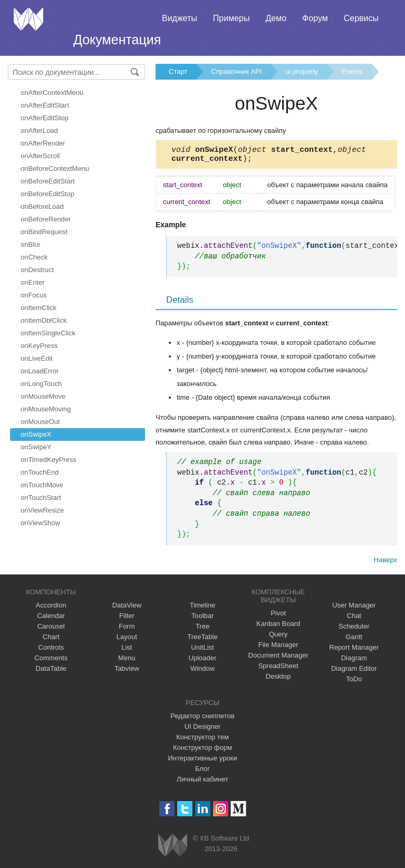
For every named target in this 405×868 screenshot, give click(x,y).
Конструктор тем (202, 740)
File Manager (278, 648)
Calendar (51, 619)
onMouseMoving (46, 409)
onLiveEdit (37, 358)
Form (127, 629)
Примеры (232, 18)
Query (278, 637)
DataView (127, 608)
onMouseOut (40, 422)
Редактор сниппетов (202, 719)
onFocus (34, 295)
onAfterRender (43, 143)
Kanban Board (278, 627)
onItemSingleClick (48, 333)
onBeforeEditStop (47, 194)
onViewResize (42, 510)
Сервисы (361, 18)
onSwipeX (36, 434)
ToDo (354, 682)
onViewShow (40, 523)
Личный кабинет (202, 782)
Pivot (278, 616)
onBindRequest (44, 232)
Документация (117, 40)
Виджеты (180, 18)
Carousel (51, 629)
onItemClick (38, 308)
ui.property (301, 71)
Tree (202, 629)
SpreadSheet (278, 669)
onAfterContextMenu (52, 93)
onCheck (34, 257)
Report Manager (354, 650)
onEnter (33, 282)
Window (202, 672)
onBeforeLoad (42, 206)
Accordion (51, 608)
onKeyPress (39, 346)
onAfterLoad (39, 131)
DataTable (51, 672)
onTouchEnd (40, 472)
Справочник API (236, 71)
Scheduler (354, 629)
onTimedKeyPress (49, 460)
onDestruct (37, 270)
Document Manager (278, 658)
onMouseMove (43, 396)
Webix (173, 848)
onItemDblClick (44, 320)
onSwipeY (36, 447)
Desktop (278, 679)
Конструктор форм (202, 751)
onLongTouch (41, 384)
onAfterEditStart (45, 105)
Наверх (385, 563)
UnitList (202, 650)
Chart (51, 640)
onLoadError (40, 371)
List (127, 650)
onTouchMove (42, 485)
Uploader (203, 661)
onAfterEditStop (45, 118)
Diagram (354, 661)
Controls (51, 650)
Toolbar (203, 619)
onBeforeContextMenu (55, 168)
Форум (315, 18)
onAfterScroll (40, 156)
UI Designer (203, 730)
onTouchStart (41, 498)
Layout (127, 640)
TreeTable (202, 640)
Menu (127, 661)
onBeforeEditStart (48, 181)
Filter (127, 619)
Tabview (127, 672)
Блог (202, 772)
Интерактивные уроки (202, 761)
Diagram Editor (354, 672)
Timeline (203, 608)
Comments (51, 661)
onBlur (31, 244)
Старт (178, 71)
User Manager (354, 608)
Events (352, 71)
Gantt (354, 640)
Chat (354, 619)
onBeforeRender (46, 219)
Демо (276, 18)
